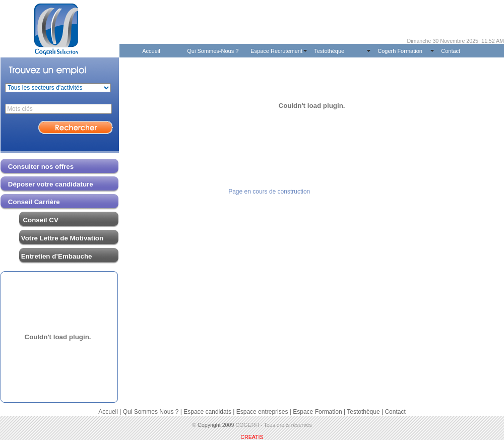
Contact (451, 51)
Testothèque (329, 51)
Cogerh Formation (400, 51)
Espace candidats (207, 412)
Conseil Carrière (34, 202)
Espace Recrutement (276, 51)
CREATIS (252, 437)
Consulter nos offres (41, 167)
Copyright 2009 (216, 425)
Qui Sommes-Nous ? (213, 51)
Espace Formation (317, 412)
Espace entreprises (262, 412)
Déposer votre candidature (47, 184)
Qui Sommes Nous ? (151, 412)
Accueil (151, 51)
